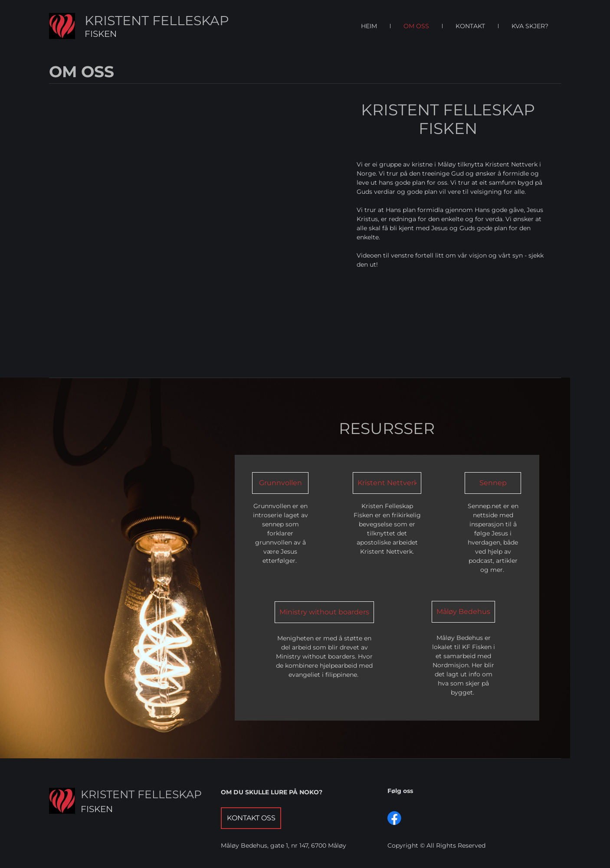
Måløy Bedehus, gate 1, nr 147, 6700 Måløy (284, 845)
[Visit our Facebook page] (394, 818)
